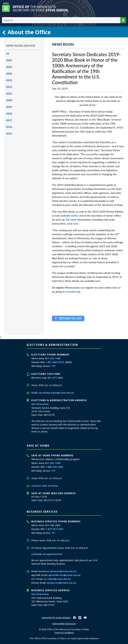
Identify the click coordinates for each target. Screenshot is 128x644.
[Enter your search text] (61, 20)
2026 (9, 60)
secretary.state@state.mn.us (56, 393)
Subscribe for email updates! (56, 617)
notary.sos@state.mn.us (61, 583)
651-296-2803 (53, 525)
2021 (9, 93)
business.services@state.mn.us (57, 571)
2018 (9, 113)
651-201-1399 (53, 463)
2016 (9, 127)
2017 (9, 120)
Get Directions (40, 404)
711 (53, 366)
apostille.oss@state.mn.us (64, 575)
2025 (9, 67)
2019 (9, 107)
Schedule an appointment (47, 554)
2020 (9, 100)
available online (69, 215)
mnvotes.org (73, 291)
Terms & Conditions (64, 632)
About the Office (26, 32)
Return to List (70, 318)
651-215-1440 (53, 358)
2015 (9, 133)
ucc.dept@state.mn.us (57, 579)
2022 (9, 87)
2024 (9, 73)
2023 (9, 80)
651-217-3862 (55, 378)
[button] (123, 20)
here (98, 281)
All (8, 53)
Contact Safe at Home (45, 486)
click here (73, 223)
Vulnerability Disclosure (64, 623)
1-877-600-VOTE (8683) (59, 362)
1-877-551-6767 (54, 529)
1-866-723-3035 (54, 467)
